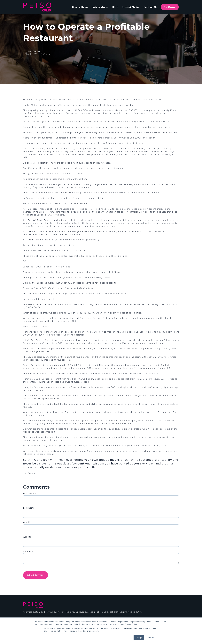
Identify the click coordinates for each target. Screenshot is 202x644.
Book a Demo (80, 7)
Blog (115, 7)
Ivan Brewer (34, 51)
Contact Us (150, 7)
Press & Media (131, 7)
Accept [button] (139, 638)
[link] (37, 7)
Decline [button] (152, 638)
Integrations (100, 7)
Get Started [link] (170, 7)
